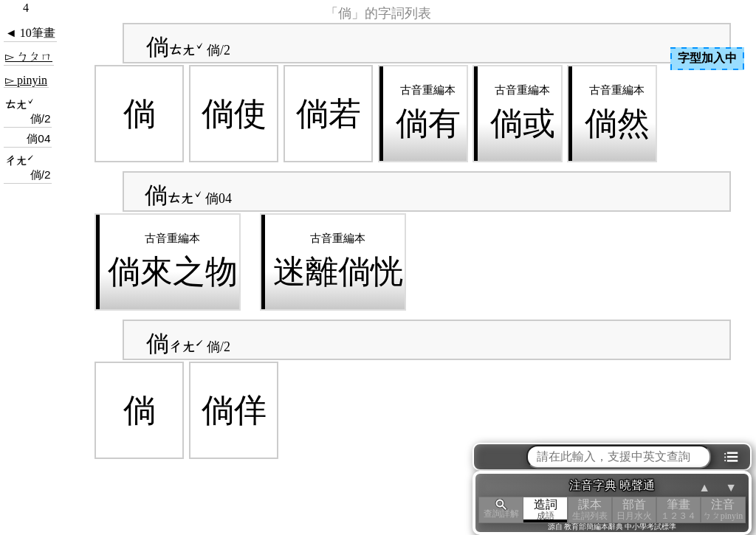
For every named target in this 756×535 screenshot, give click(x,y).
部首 (634, 510)
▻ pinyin (26, 80)
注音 (723, 510)
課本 (590, 510)
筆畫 (678, 510)
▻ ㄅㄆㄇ (29, 56)
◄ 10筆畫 (30, 33)
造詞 (546, 510)
